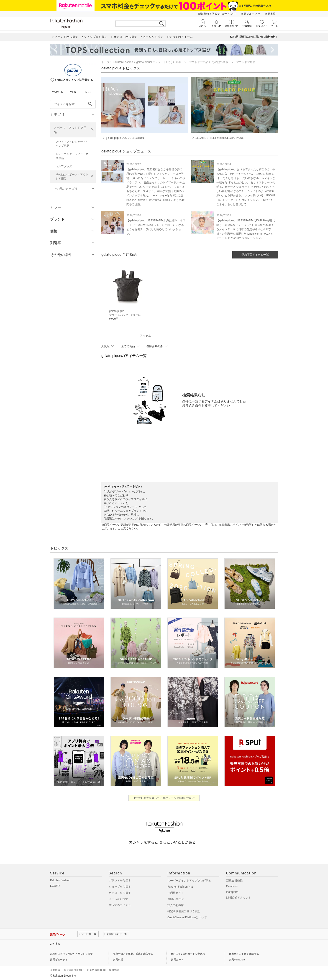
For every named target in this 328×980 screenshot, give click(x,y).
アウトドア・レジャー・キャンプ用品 (72, 144)
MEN (73, 92)
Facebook (232, 886)
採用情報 (114, 969)
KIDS (88, 92)
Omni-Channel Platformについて (187, 917)
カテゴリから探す (120, 892)
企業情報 (55, 969)
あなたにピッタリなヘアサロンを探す (71, 953)
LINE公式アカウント (239, 897)
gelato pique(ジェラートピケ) (154, 62)
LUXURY (55, 885)
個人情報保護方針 (74, 969)
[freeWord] (73, 104)
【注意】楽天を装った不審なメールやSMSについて (164, 797)
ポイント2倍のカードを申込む (188, 953)
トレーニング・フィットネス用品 (72, 156)
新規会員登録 (234, 880)
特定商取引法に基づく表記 (184, 911)
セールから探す (118, 898)
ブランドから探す (120, 880)
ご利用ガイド (176, 892)
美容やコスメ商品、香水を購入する (133, 953)
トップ (105, 62)
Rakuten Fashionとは (180, 886)
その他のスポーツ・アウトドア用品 (72, 177)
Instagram (232, 891)
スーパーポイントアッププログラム (189, 880)
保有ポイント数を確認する (244, 953)
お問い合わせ (176, 898)
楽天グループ (249, 14)
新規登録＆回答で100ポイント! (217, 14)
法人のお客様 (176, 904)
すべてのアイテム (120, 904)
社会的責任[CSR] (96, 969)
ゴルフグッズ (64, 166)
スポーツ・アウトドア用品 (70, 130)
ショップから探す (120, 886)
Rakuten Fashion (123, 62)
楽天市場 (270, 14)
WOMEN (58, 92)
